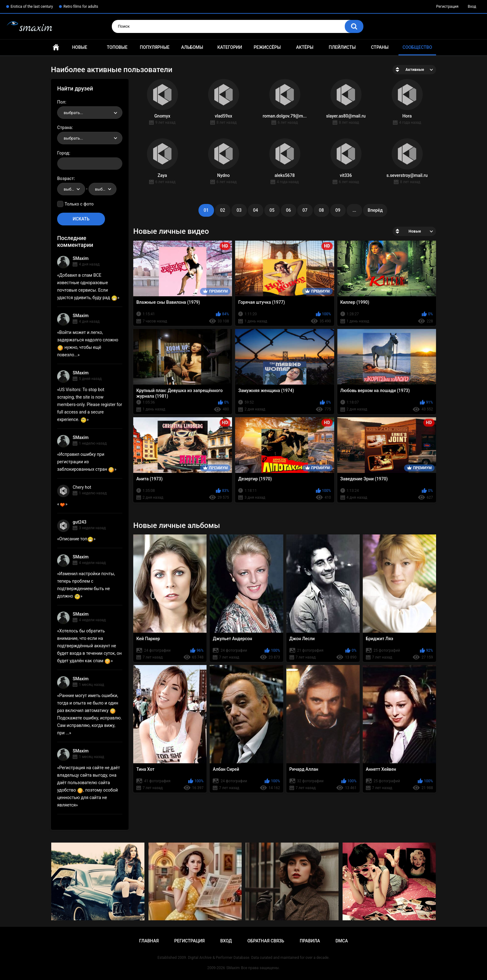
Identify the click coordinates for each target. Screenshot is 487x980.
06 (289, 210)
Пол (61, 102)
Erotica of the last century (32, 7)
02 (223, 210)
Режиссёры (267, 47)
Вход (472, 7)
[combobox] (90, 113)
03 (239, 210)
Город (63, 153)
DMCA (342, 941)
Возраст (66, 178)
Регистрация (447, 7)
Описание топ (76, 539)
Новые (80, 47)
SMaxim (81, 258)
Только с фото (79, 204)
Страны (380, 47)
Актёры (305, 47)
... (354, 210)
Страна (64, 127)
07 (305, 210)
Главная (56, 47)
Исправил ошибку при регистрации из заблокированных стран (86, 462)
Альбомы (192, 47)
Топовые (117, 47)
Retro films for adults (81, 7)
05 (272, 210)
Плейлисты (342, 47)
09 (338, 210)
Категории (230, 47)
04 (256, 210)
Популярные (155, 47)
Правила (310, 941)
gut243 (80, 522)
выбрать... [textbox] (73, 113)
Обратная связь (266, 941)
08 (321, 210)
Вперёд (375, 210)
